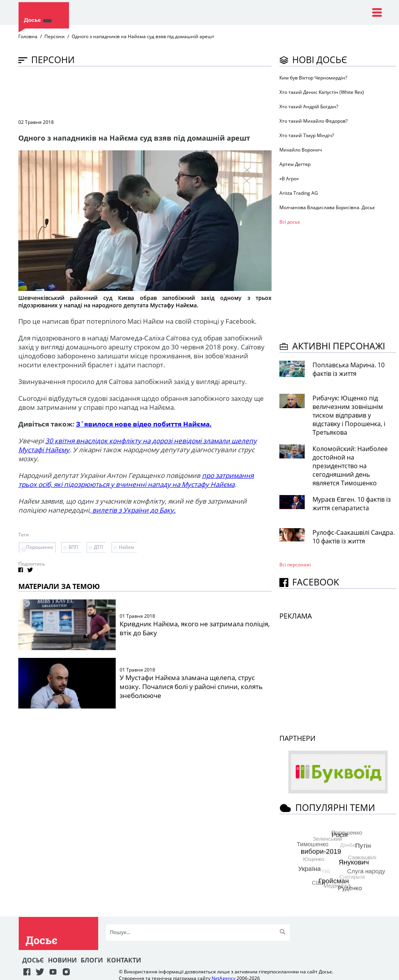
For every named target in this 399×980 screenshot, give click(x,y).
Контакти (124, 960)
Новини (62, 960)
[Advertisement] (160, 92)
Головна (28, 36)
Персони (55, 36)
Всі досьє (290, 222)
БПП (73, 547)
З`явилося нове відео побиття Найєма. (144, 424)
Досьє (33, 960)
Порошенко (40, 547)
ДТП (99, 547)
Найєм (126, 547)
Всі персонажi (295, 565)
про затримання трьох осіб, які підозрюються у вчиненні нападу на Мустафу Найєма (136, 480)
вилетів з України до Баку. (133, 510)
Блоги (92, 960)
